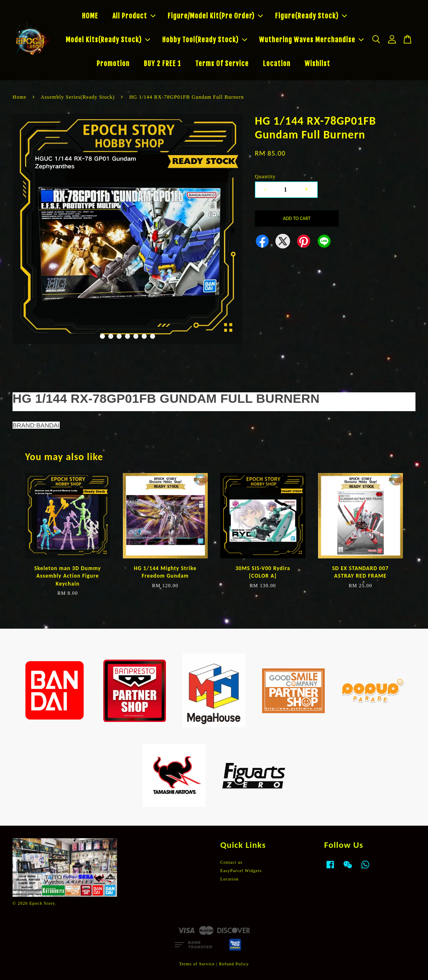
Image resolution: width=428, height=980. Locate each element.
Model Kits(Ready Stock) (108, 40)
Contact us (231, 862)
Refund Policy (234, 964)
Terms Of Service (222, 64)
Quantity (265, 177)
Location (277, 64)
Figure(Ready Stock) (311, 16)
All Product (134, 16)
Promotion (113, 64)
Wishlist (317, 64)
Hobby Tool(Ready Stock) (205, 40)
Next (231, 230)
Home (19, 97)
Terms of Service (197, 964)
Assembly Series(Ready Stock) (78, 97)
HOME (90, 16)
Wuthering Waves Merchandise (311, 40)
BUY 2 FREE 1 (162, 64)
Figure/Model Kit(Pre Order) (215, 16)
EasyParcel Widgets (241, 871)
